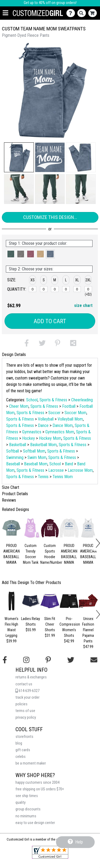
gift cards (23, 750)
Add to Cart (50, 321)
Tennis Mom (63, 477)
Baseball (13, 464)
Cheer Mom (19, 406)
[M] (55, 289)
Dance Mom (63, 425)
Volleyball (46, 419)
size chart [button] (83, 305)
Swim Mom (37, 457)
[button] (19, 157)
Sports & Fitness (53, 400)
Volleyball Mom (70, 419)
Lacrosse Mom (80, 470)
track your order (27, 697)
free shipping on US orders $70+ (40, 789)
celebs (21, 757)
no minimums (26, 816)
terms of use (25, 711)
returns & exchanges (31, 677)
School (32, 400)
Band (69, 464)
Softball (13, 451)
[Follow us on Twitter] (71, 660)
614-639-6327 (27, 691)
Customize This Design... (50, 217)
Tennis (43, 477)
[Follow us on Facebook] (5, 660)
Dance (43, 425)
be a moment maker (31, 763)
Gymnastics (32, 432)
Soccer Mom (75, 413)
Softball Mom (34, 451)
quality (21, 803)
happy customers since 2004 (37, 783)
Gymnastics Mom (60, 432)
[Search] (83, 13)
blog (19, 743)
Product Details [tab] (15, 494)
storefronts (24, 737)
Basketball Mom (43, 445)
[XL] (77, 289)
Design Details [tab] (14, 355)
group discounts (28, 809)
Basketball (18, 445)
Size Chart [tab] (11, 487)
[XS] (33, 289)
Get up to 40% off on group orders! (50, 3)
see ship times (27, 796)
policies (21, 704)
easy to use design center (35, 823)
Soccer (54, 413)
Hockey (29, 438)
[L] (66, 289)
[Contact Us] (72, 13)
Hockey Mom (50, 438)
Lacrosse (56, 470)
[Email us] (94, 660)
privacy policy (26, 717)
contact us (24, 684)
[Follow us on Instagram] (26, 660)
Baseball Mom (36, 464)
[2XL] (88, 289)
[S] (44, 289)
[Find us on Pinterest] (48, 660)
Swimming (15, 457)
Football (69, 406)
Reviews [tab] (9, 500)
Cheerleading (82, 400)
